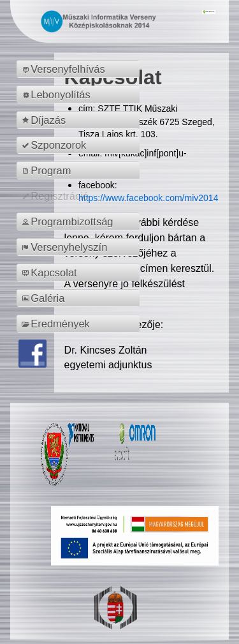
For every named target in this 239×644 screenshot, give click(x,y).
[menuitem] (80, 69)
